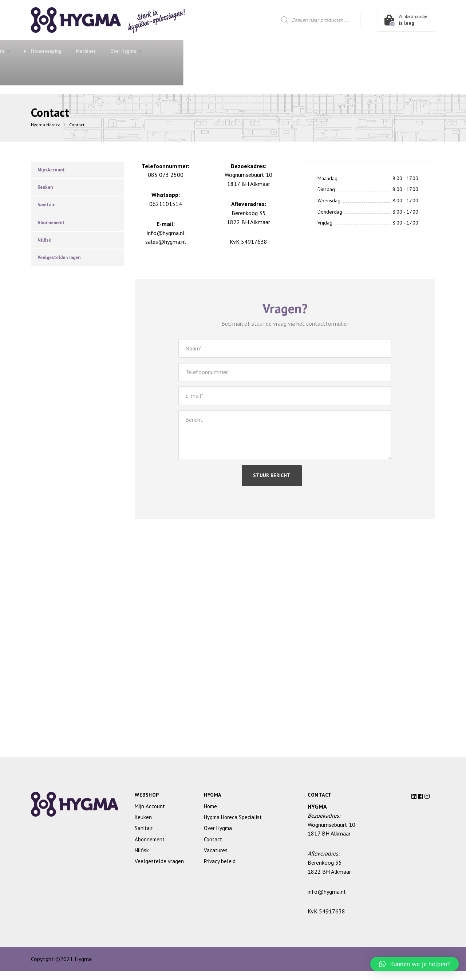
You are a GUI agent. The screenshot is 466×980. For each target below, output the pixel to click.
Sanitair (153, 51)
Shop (58, 51)
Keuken (196, 51)
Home (210, 815)
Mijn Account (54, 170)
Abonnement (113, 51)
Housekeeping (294, 51)
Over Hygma (375, 51)
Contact (47, 74)
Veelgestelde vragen (62, 266)
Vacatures (216, 859)
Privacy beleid (220, 870)
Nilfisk (46, 247)
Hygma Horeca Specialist (233, 826)
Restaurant (241, 51)
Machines (337, 51)
